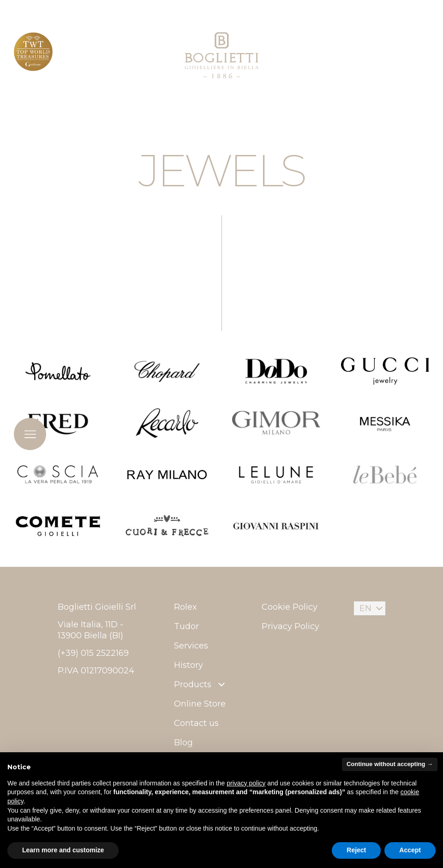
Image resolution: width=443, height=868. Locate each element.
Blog (183, 743)
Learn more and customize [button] (63, 850)
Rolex (186, 607)
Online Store (200, 704)
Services (191, 646)
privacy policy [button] (246, 783)
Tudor (186, 626)
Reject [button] (356, 850)
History (189, 665)
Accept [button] (410, 850)
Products (201, 684)
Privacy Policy (290, 626)
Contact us (196, 723)
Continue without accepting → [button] (390, 764)
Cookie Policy (290, 607)
